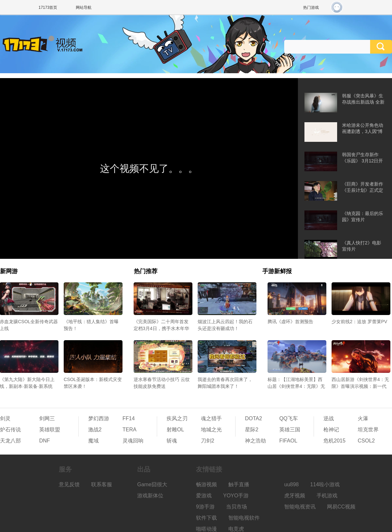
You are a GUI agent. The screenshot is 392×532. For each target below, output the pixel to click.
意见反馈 (69, 484)
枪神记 (331, 430)
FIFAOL (288, 441)
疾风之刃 (177, 418)
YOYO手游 (236, 496)
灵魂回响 (133, 441)
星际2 (252, 430)
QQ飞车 (289, 418)
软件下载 (206, 518)
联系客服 (102, 484)
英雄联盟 (50, 430)
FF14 (129, 418)
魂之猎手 (211, 418)
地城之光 (211, 430)
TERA (130, 430)
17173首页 (48, 8)
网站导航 (84, 8)
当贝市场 (237, 507)
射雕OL (175, 430)
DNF (45, 441)
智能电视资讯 (300, 507)
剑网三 (47, 418)
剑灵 (5, 418)
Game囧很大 (152, 484)
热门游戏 (311, 8)
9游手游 (205, 507)
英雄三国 (290, 430)
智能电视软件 (244, 518)
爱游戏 (204, 496)
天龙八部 (10, 441)
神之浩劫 (255, 441)
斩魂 (172, 441)
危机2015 (335, 441)
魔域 (93, 441)
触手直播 (239, 484)
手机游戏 (327, 496)
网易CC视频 (341, 507)
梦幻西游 (99, 418)
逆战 (329, 418)
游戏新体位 (150, 496)
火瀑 (363, 418)
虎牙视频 (295, 496)
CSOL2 (366, 441)
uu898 (292, 484)
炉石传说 (10, 430)
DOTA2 (253, 418)
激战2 (95, 430)
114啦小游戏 (325, 484)
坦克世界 (368, 430)
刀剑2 (208, 441)
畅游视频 (206, 484)
